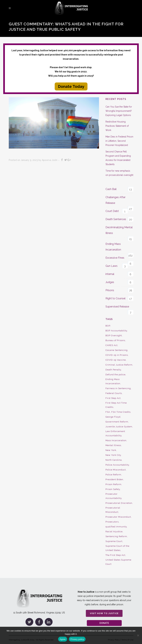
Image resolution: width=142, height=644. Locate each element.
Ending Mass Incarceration (113, 247)
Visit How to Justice (104, 609)
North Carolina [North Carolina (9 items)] (114, 460)
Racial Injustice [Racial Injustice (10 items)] (114, 532)
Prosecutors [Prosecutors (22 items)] (112, 522)
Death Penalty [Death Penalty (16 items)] (113, 370)
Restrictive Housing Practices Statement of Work (117, 126)
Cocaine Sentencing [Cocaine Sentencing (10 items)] (117, 350)
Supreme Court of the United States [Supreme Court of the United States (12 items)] (117, 548)
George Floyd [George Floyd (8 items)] (113, 417)
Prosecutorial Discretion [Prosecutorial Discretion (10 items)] (119, 503)
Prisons (110, 290)
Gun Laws (111, 266)
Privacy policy (77, 639)
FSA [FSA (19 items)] (108, 412)
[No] (138, 635)
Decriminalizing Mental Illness (119, 230)
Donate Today (71, 86)
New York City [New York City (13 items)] (113, 455)
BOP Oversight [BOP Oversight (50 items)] (114, 336)
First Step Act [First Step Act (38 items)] (113, 398)
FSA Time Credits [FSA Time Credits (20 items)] (121, 412)
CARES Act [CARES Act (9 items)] (111, 345)
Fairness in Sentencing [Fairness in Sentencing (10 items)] (118, 388)
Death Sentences (116, 219)
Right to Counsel (115, 298)
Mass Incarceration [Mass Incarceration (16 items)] (116, 440)
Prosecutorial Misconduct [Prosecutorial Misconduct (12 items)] (113, 510)
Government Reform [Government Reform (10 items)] (117, 422)
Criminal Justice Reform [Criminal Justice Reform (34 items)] (119, 365)
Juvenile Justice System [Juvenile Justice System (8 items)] (119, 427)
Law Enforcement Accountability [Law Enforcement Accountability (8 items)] (115, 433)
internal (110, 274)
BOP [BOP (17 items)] (108, 326)
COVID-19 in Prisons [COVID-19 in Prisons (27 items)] (117, 355)
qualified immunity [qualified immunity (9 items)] (116, 527)
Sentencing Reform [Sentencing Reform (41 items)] (116, 536)
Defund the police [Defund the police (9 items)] (115, 375)
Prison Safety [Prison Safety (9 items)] (113, 489)
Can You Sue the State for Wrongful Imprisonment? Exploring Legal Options (119, 111)
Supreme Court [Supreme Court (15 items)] (114, 541)
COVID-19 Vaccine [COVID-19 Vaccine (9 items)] (116, 360)
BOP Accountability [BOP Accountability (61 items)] (116, 331)
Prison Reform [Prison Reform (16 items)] (113, 484)
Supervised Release (117, 307)
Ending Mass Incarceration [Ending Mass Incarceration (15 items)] (113, 381)
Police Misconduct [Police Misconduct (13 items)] (116, 470)
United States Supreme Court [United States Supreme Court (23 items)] (118, 562)
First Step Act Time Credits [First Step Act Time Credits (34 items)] (116, 405)
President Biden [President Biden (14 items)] (114, 479)
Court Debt (112, 211)
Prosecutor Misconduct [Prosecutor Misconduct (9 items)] (118, 517)
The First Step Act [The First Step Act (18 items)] (115, 555)
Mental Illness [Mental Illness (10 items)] (113, 445)
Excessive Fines (115, 258)
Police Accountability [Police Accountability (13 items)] (117, 465)
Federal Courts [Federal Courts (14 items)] (114, 393)
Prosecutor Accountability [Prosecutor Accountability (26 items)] (114, 496)
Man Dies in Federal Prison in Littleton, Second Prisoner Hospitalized (119, 141)
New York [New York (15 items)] (111, 450)
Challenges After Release (115, 200)
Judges (110, 282)
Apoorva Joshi (50, 160)
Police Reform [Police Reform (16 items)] (113, 475)
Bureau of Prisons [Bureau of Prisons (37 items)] (115, 340)
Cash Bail (111, 189)
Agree (63, 639)
